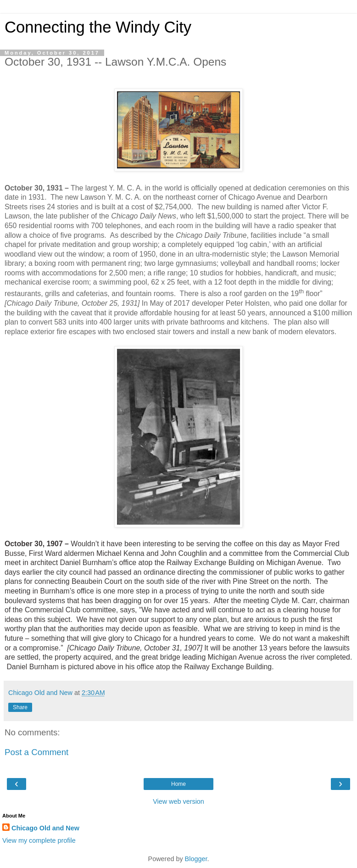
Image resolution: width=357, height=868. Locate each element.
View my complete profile (39, 840)
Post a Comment (36, 752)
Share (20, 707)
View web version (178, 801)
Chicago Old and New (45, 828)
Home (178, 784)
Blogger (196, 859)
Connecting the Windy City (98, 27)
